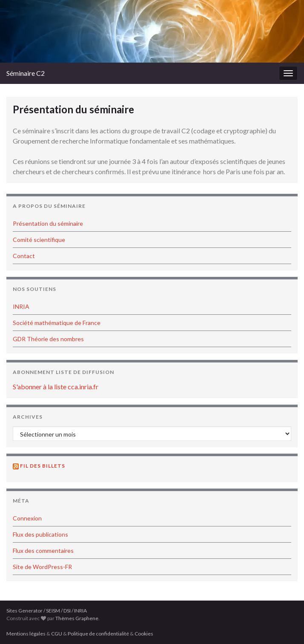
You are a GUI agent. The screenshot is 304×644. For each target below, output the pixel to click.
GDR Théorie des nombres (48, 339)
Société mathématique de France (57, 323)
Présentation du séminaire (48, 223)
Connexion (27, 518)
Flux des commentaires (43, 551)
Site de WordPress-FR (42, 567)
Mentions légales (26, 634)
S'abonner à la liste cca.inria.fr (56, 387)
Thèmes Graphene (77, 618)
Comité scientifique (39, 240)
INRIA (21, 306)
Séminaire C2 (26, 73)
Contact (24, 256)
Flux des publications (40, 534)
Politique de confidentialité (98, 634)
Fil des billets (43, 466)
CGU (57, 634)
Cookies (144, 634)
